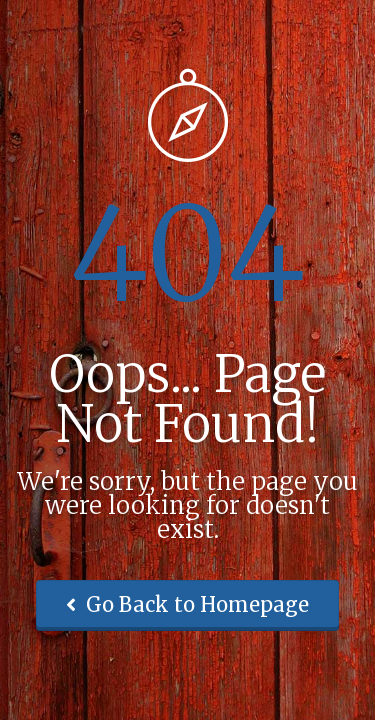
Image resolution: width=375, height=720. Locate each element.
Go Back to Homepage (187, 604)
